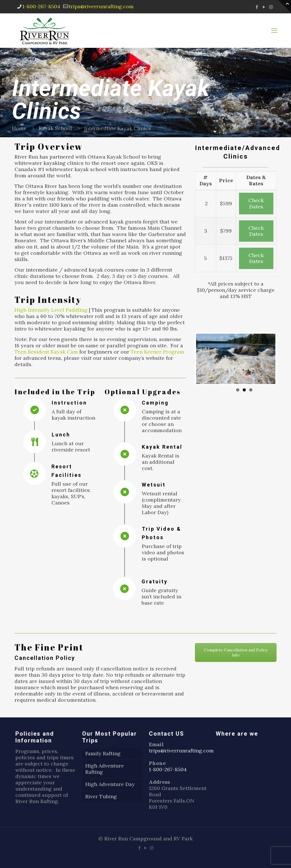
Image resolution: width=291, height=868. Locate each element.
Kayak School (55, 128)
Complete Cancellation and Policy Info (236, 652)
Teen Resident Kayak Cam (46, 352)
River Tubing (101, 796)
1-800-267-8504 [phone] (41, 6)
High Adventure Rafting (105, 769)
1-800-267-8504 (168, 769)
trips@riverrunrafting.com (181, 751)
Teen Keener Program (157, 352)
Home (19, 128)
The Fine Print (49, 647)
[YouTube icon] (264, 7)
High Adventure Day (110, 784)
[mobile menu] (274, 30)
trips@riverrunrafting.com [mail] (101, 6)
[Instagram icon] (271, 7)
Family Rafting (103, 753)
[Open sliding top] (285, 6)
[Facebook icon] (257, 7)
